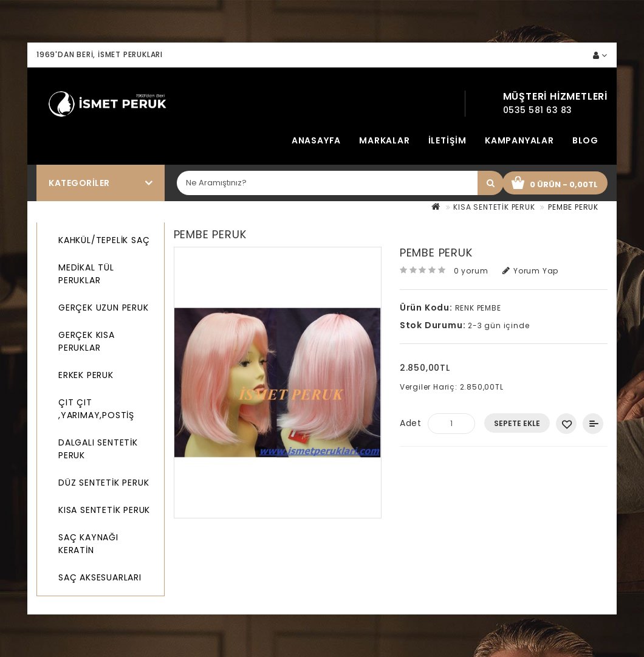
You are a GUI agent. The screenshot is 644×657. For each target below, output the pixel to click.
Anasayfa (316, 140)
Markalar (384, 140)
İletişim (447, 140)
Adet (411, 423)
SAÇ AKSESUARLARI (100, 577)
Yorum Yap (530, 271)
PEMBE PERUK (573, 207)
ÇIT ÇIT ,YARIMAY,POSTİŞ (96, 409)
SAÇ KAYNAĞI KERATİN (88, 544)
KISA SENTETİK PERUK (494, 207)
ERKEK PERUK (86, 375)
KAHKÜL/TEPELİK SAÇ (104, 240)
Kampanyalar (519, 140)
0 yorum (471, 271)
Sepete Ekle (517, 423)
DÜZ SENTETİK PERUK (104, 483)
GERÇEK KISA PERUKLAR (87, 341)
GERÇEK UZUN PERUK (104, 308)
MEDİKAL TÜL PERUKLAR (86, 274)
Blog (585, 140)
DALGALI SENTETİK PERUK (98, 449)
